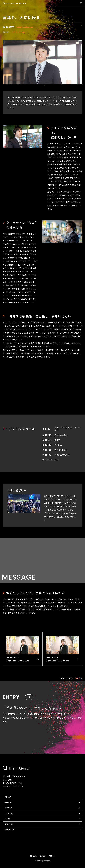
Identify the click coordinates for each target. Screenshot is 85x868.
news (7, 819)
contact (9, 830)
